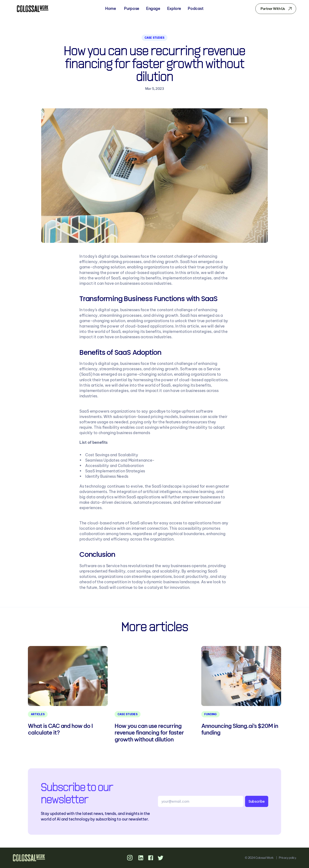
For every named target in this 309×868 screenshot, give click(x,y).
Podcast (196, 8)
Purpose (132, 8)
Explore (174, 8)
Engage (153, 8)
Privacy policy (287, 858)
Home (111, 8)
